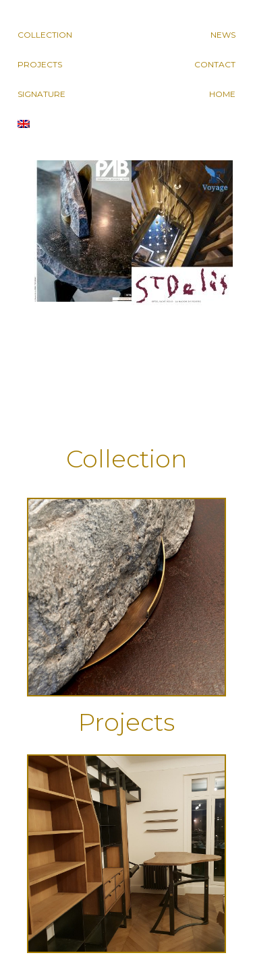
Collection (45, 35)
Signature (41, 94)
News (223, 35)
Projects (40, 64)
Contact (215, 64)
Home (222, 94)
